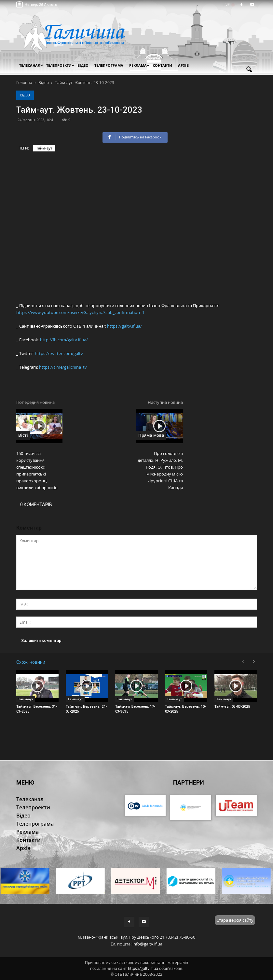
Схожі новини (31, 662)
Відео (25, 95)
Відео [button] (83, 65)
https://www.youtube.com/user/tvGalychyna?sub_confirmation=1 (80, 312)
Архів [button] (183, 65)
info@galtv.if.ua (147, 944)
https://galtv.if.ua (143, 968)
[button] (249, 70)
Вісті (23, 435)
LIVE (228, 5)
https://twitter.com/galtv (59, 353)
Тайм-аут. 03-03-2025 (232, 707)
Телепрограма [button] (109, 65)
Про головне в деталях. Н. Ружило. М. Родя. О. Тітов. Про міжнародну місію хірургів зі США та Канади (160, 470)
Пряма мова (151, 435)
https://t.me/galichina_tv (63, 367)
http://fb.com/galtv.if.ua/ (64, 340)
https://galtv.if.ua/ (124, 326)
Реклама (139, 65)
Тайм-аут (44, 148)
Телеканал (31, 65)
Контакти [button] (162, 65)
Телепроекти (60, 65)
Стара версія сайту (235, 920)
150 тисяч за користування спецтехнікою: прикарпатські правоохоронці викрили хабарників (37, 470)
